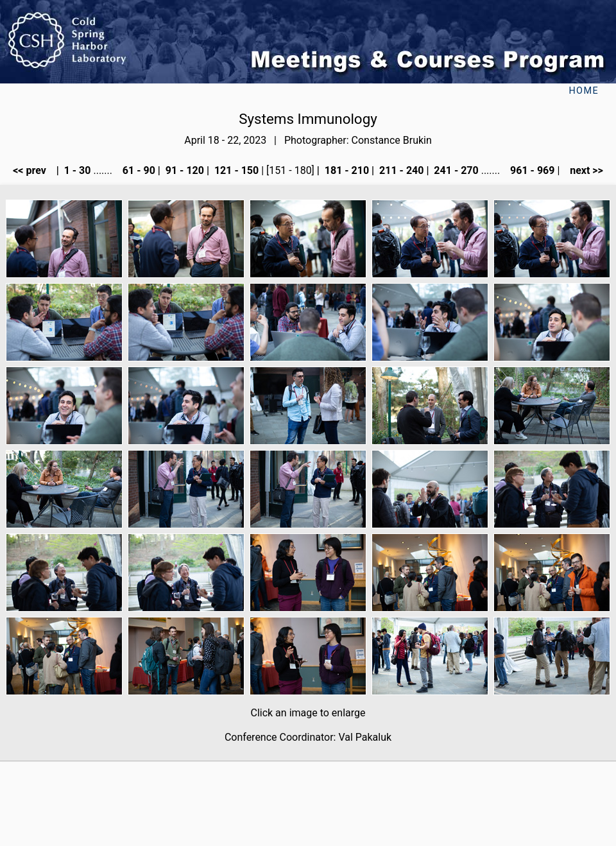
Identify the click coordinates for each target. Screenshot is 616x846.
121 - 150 (235, 170)
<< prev (33, 170)
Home (584, 91)
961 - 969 (531, 170)
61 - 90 (138, 170)
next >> (583, 170)
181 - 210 (346, 170)
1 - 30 (76, 170)
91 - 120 (184, 170)
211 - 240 (400, 170)
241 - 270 (455, 170)
